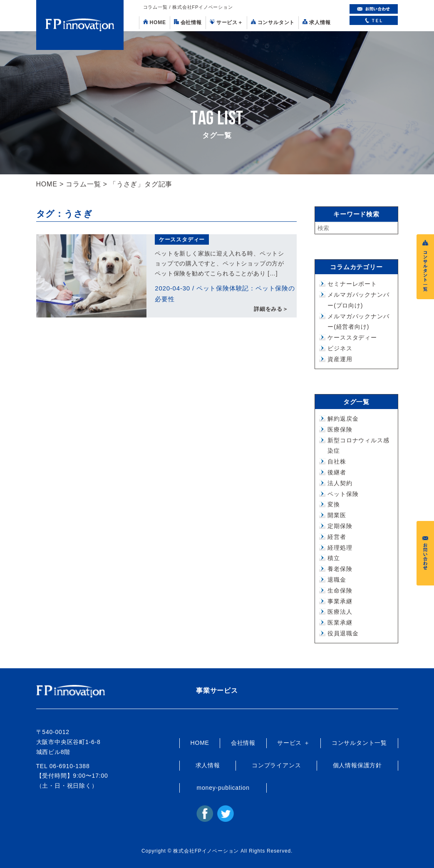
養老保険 (340, 569)
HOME (155, 22)
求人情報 (316, 22)
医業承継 (340, 622)
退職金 (337, 580)
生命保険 (340, 590)
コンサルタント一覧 (359, 743)
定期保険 (340, 526)
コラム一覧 (83, 184)
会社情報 (188, 22)
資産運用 (340, 359)
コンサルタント (273, 22)
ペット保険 (343, 494)
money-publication (223, 788)
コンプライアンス (276, 765)
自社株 (337, 461)
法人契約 (340, 483)
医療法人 (340, 612)
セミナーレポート (352, 284)
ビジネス (340, 348)
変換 (334, 504)
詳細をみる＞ (271, 309)
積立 (334, 558)
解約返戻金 (343, 419)
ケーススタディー (182, 239)
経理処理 (340, 548)
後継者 (337, 472)
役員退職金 (343, 633)
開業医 (337, 515)
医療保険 (340, 429)
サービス (226, 22)
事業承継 (340, 601)
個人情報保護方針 (357, 765)
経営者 (337, 537)
